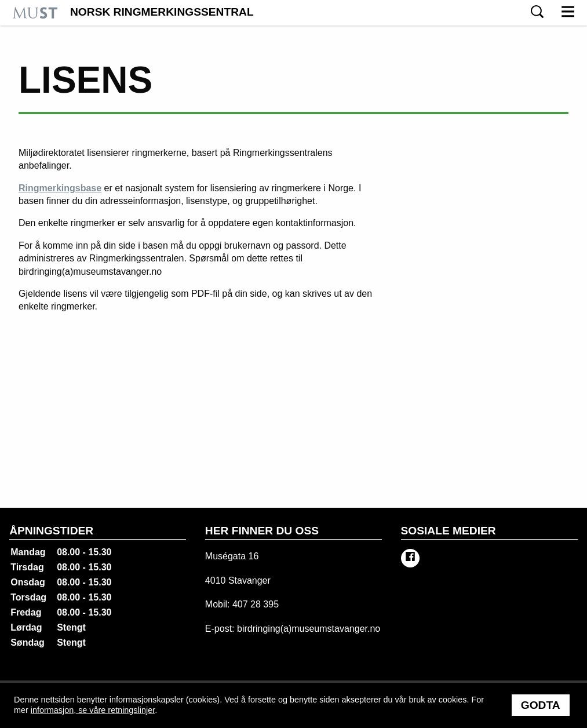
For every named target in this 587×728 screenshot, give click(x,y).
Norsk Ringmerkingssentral (162, 12)
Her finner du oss (262, 531)
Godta (541, 705)
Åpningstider (51, 531)
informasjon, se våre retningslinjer (93, 710)
